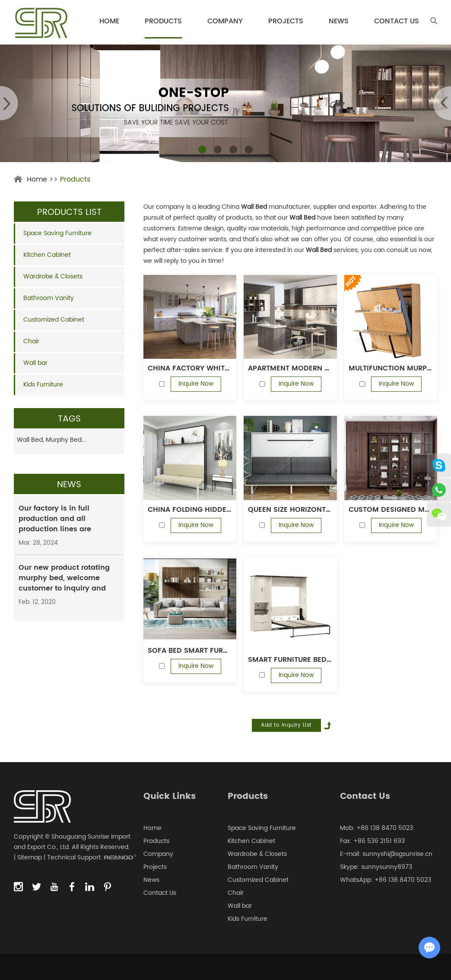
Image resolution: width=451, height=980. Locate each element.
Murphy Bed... (66, 440)
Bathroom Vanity (49, 298)
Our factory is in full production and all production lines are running (55, 524)
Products (163, 21)
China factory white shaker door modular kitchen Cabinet (190, 368)
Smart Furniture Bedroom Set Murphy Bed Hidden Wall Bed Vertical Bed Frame (290, 660)
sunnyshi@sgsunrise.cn (397, 854)
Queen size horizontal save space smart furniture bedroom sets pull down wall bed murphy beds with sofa (290, 510)
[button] (202, 150)
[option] (225, 103)
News (339, 21)
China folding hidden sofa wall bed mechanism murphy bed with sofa (190, 510)
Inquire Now (196, 384)
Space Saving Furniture (57, 233)
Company (225, 21)
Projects (286, 21)
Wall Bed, (31, 440)
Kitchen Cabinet (47, 255)
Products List (69, 212)
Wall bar (35, 363)
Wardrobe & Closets (53, 276)
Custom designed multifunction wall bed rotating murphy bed (391, 510)
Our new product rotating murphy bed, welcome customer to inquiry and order (64, 583)
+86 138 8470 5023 (403, 880)
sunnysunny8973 (387, 867)
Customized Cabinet (54, 320)
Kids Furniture (43, 385)
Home (109, 21)
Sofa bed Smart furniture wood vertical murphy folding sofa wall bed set (190, 651)
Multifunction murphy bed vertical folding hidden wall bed (391, 368)
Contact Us (397, 21)
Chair (31, 341)
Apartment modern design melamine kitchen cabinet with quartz (290, 368)
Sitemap (30, 857)
